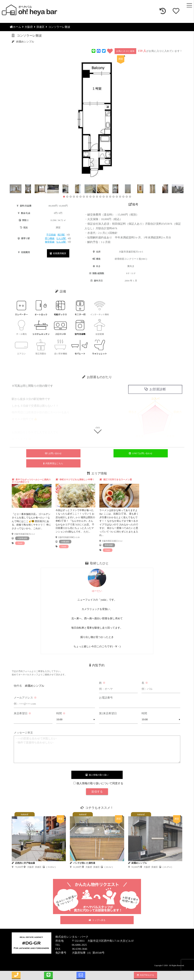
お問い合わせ (53, 453)
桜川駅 (61, 235)
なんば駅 (61, 238)
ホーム (15, 27)
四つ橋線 (50, 238)
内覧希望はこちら (53, 463)
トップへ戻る (97, 920)
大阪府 (29, 27)
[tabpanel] (32, 512)
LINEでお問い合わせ (141, 453)
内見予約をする (145, 975)
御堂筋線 (50, 242)
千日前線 (51, 235)
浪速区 (40, 27)
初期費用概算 (58, 253)
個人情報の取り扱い (97, 775)
